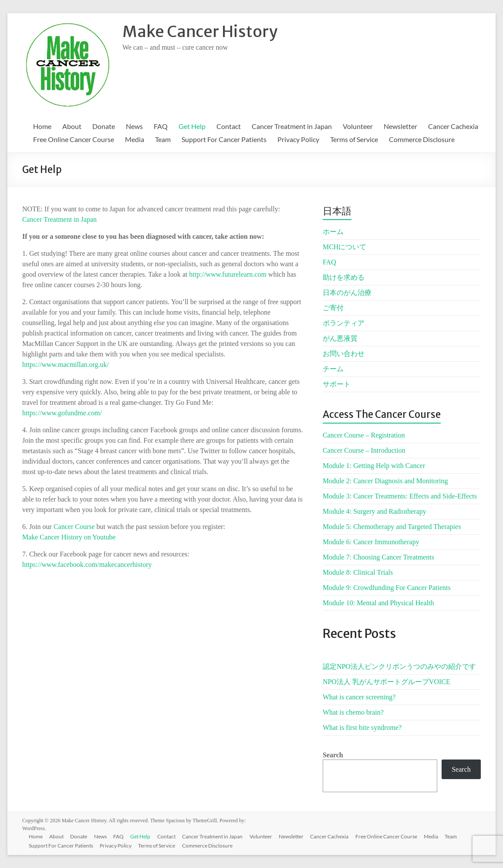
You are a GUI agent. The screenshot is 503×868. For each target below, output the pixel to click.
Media (135, 139)
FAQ (161, 126)
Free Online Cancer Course (74, 139)
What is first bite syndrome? (362, 727)
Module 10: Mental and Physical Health (378, 603)
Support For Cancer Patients (224, 139)
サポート (337, 384)
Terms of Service (354, 139)
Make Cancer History (200, 32)
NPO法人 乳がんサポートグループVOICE (387, 682)
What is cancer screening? (359, 697)
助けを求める (344, 277)
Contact (229, 126)
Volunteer (358, 126)
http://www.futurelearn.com (228, 274)
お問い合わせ (344, 354)
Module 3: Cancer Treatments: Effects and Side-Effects (400, 496)
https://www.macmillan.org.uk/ (66, 364)
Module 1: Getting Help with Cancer (374, 466)
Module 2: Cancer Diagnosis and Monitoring (385, 481)
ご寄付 (333, 308)
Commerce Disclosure (422, 139)
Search (333, 755)
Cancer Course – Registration (364, 435)
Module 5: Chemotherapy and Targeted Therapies (392, 527)
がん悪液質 (340, 338)
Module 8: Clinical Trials (358, 572)
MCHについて (344, 247)
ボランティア (344, 323)
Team (163, 139)
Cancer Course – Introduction (364, 450)
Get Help (192, 126)
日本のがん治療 (347, 293)
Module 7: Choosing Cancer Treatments (378, 557)
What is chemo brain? (353, 712)
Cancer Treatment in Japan (292, 126)
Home (42, 126)
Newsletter (400, 126)
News (134, 126)
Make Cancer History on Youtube (69, 537)
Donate (104, 126)
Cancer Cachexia (453, 126)
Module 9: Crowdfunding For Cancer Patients (387, 588)
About (72, 126)
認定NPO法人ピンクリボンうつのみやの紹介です (399, 666)
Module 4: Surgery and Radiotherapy (375, 511)
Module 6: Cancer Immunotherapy (371, 542)
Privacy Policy (298, 139)
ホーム (333, 232)
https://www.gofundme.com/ (62, 413)
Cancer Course (74, 527)
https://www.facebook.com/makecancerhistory (87, 565)
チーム (333, 369)
